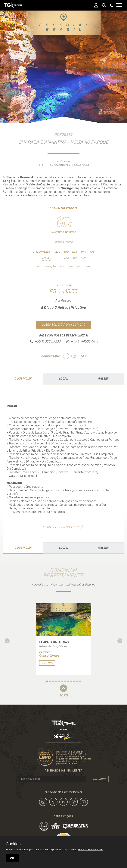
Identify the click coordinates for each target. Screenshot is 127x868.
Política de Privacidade (91, 849)
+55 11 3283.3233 (48, 342)
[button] (7, 641)
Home (40, 165)
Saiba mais (47, 663)
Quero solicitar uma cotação (63, 325)
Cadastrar (99, 779)
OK (12, 858)
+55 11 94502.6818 (85, 342)
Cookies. (14, 844)
